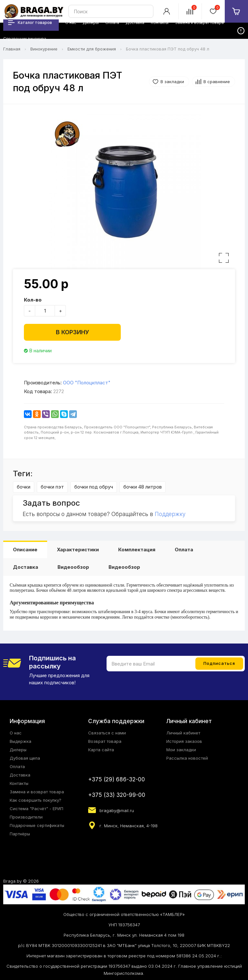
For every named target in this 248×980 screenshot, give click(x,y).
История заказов (184, 741)
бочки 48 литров (143, 487)
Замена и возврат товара (37, 792)
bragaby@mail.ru (117, 810)
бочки (24, 487)
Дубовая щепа (25, 758)
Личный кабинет (183, 733)
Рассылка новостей (187, 758)
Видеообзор (73, 567)
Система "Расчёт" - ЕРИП (36, 809)
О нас (16, 733)
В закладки (172, 82)
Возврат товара (105, 741)
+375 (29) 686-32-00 (117, 779)
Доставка (26, 567)
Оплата (184, 550)
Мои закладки (181, 750)
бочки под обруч (94, 487)
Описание (25, 550)
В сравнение (217, 82)
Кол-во (33, 300)
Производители (26, 817)
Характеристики (78, 550)
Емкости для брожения (92, 49)
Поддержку (170, 514)
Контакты (19, 783)
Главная (12, 49)
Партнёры (20, 834)
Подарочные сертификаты (37, 825)
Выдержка (21, 741)
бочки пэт (52, 487)
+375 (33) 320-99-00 (117, 795)
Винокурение (44, 49)
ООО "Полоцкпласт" (87, 383)
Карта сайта (101, 750)
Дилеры (18, 750)
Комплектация (137, 550)
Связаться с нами (107, 733)
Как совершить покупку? (36, 800)
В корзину (72, 332)
